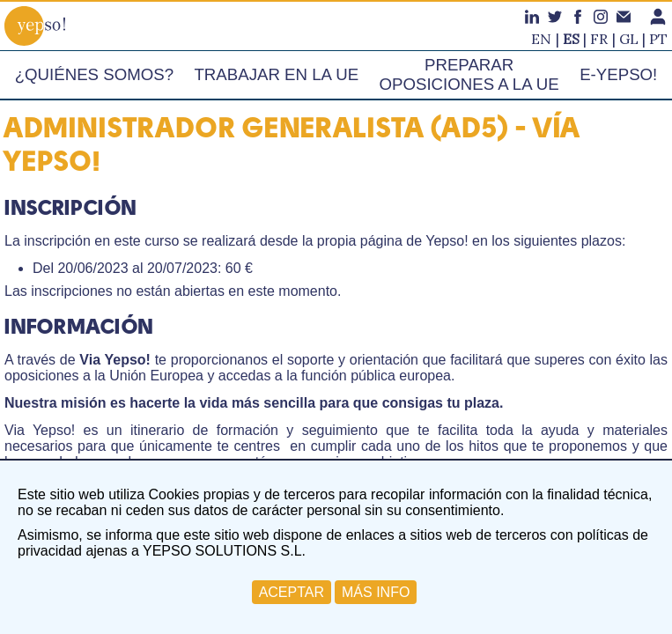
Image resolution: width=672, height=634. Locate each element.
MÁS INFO (376, 592)
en (541, 39)
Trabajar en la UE (276, 74)
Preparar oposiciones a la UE (469, 74)
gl (629, 39)
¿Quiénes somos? (94, 74)
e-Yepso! (618, 74)
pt (658, 39)
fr (599, 39)
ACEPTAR (292, 592)
